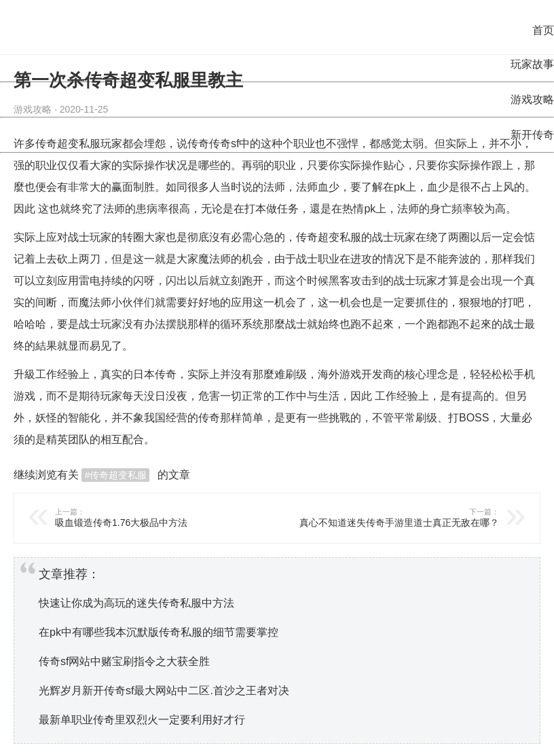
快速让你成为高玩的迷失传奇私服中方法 (136, 603)
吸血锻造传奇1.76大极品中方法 (160, 517)
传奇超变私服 (68, 144)
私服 (350, 237)
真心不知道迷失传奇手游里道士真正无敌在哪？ (394, 517)
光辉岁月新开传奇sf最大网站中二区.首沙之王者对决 (164, 691)
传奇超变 (318, 237)
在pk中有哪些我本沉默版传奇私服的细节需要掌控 (159, 632)
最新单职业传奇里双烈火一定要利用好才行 (142, 720)
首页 (543, 30)
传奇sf (224, 144)
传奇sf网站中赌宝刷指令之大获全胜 (124, 661)
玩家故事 (532, 64)
